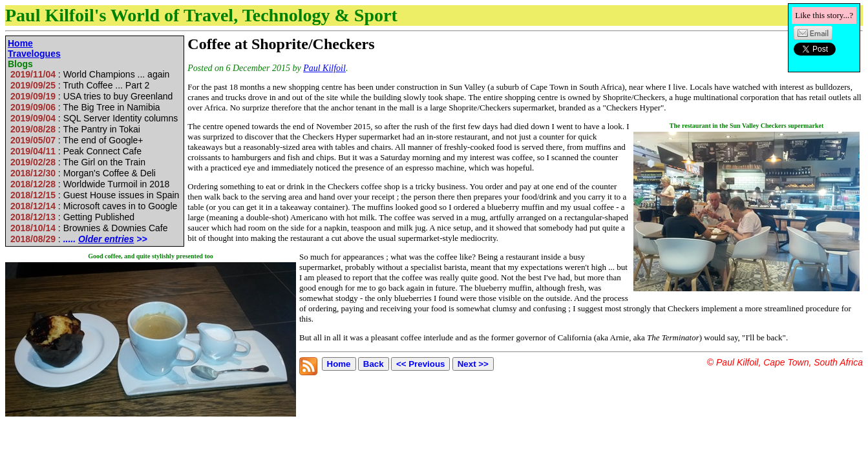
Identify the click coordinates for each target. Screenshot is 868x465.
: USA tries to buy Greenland (91, 96)
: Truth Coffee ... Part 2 (80, 85)
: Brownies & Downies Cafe (89, 228)
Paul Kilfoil (324, 68)
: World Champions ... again (90, 74)
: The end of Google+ (77, 140)
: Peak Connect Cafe (76, 151)
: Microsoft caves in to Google (94, 206)
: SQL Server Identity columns (94, 118)
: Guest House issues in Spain (95, 195)
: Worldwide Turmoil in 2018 (90, 184)
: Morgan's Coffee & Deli (83, 173)
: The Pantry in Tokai (75, 129)
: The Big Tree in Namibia (85, 107)
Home (20, 43)
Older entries (106, 239)
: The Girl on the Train (78, 162)
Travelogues (34, 54)
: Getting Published (72, 217)
